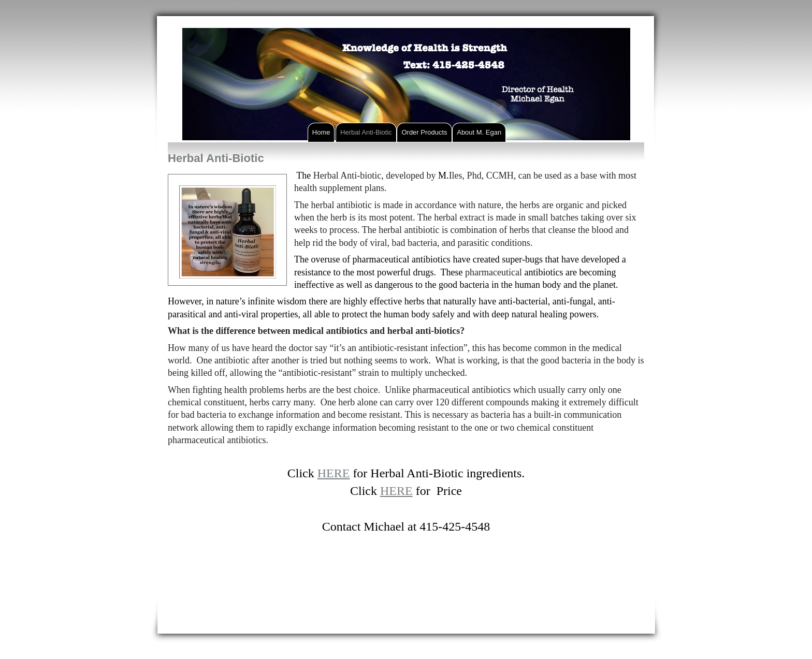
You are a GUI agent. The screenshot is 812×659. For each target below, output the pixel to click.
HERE (334, 473)
